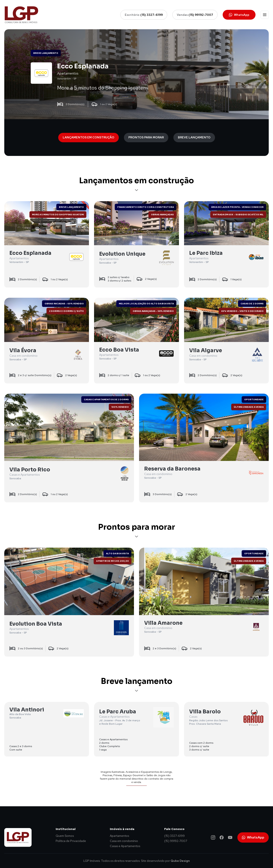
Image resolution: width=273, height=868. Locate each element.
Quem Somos (65, 836)
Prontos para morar (146, 137)
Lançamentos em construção (89, 137)
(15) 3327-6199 (174, 836)
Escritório (144, 15)
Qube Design (180, 861)
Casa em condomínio (124, 841)
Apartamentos (119, 836)
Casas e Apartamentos (125, 846)
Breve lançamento (194, 137)
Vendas (195, 15)
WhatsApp (239, 15)
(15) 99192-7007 (176, 841)
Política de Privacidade (71, 841)
